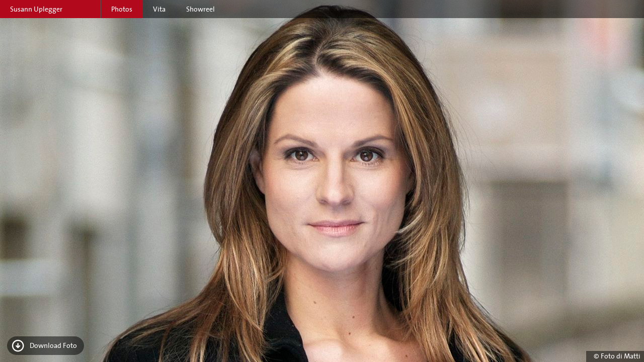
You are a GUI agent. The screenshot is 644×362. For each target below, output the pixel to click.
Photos (122, 9)
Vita (159, 9)
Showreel (200, 9)
